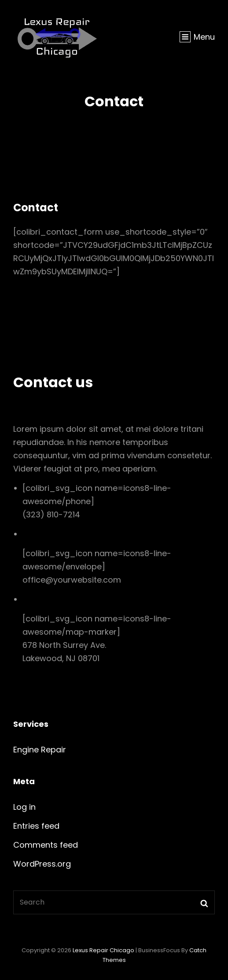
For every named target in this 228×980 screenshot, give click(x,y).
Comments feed (46, 845)
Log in (24, 807)
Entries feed (36, 826)
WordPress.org (42, 864)
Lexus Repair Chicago (103, 950)
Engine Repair (40, 750)
